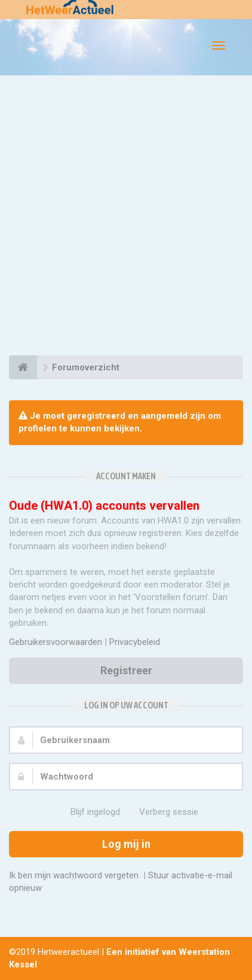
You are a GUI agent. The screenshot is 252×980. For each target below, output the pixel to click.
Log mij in (126, 844)
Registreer (126, 670)
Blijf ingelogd (89, 812)
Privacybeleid (135, 642)
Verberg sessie (162, 812)
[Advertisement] (126, 217)
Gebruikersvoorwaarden (56, 642)
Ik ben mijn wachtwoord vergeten (74, 875)
